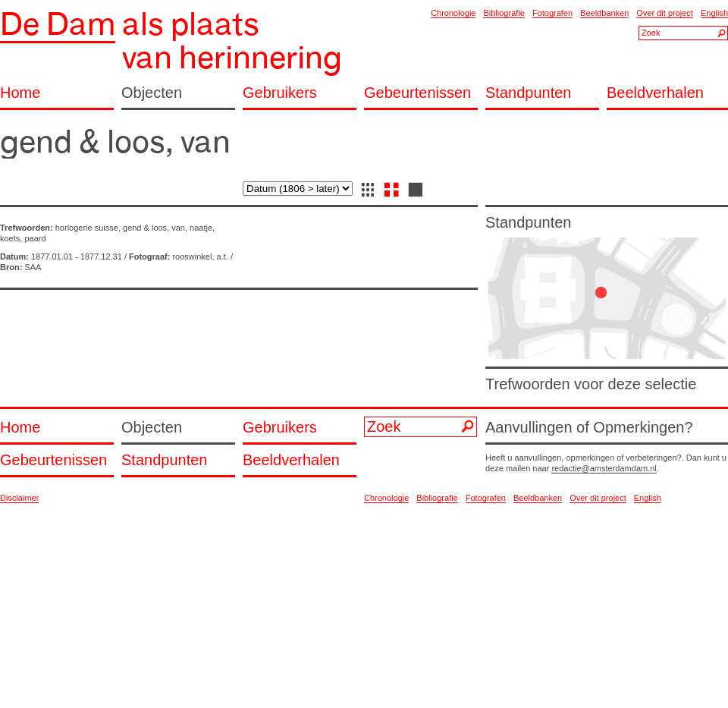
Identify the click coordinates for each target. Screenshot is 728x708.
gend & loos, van (154, 228)
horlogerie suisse (87, 228)
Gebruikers (280, 93)
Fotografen (552, 13)
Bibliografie (504, 13)
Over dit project (665, 13)
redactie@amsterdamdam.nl (604, 468)
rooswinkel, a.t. (200, 256)
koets (10, 238)
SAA (33, 267)
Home (20, 93)
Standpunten (528, 93)
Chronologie (453, 13)
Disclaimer (19, 498)
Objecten (152, 93)
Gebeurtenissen (417, 93)
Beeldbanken (604, 13)
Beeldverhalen (655, 93)
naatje (201, 228)
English (714, 13)
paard (35, 238)
